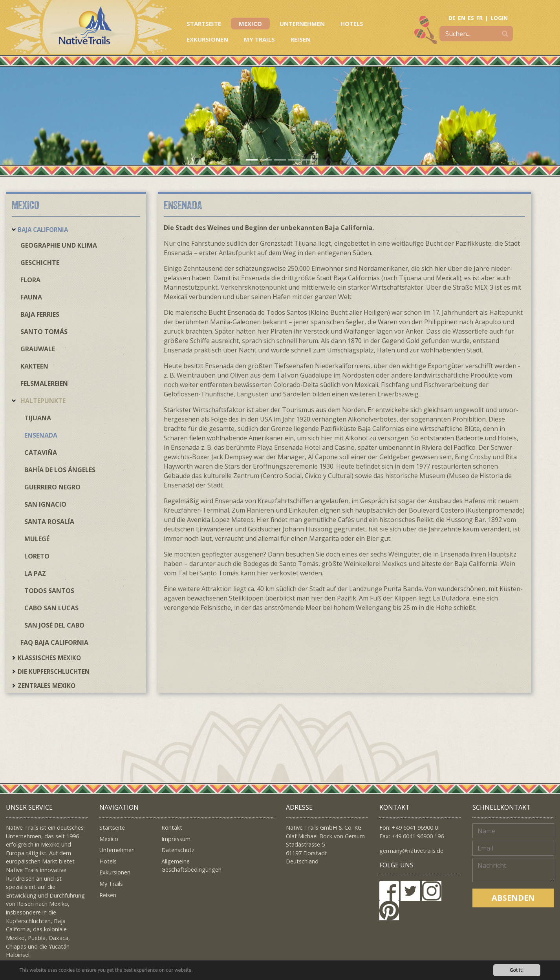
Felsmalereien (44, 383)
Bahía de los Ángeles (60, 470)
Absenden (513, 898)
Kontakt (172, 828)
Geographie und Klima (59, 245)
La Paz (35, 573)
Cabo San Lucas (51, 608)
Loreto (37, 556)
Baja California (43, 230)
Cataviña (41, 453)
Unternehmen (302, 24)
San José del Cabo (54, 625)
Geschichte (40, 263)
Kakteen (34, 366)
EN (462, 18)
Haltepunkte (43, 401)
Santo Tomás (44, 332)
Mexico (250, 24)
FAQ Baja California (54, 642)
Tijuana (38, 418)
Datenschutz (178, 850)
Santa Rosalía (49, 522)
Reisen (301, 39)
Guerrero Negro (52, 487)
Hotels (352, 24)
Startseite (204, 24)
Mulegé (37, 539)
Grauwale (38, 349)
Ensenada (41, 435)
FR (479, 18)
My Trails (259, 39)
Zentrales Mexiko (47, 686)
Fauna (31, 297)
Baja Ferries (40, 314)
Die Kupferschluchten (54, 672)
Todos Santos (49, 591)
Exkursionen (207, 39)
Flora (30, 280)
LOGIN (499, 18)
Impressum (176, 839)
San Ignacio (45, 504)
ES (471, 18)
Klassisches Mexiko (49, 658)
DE (452, 18)
